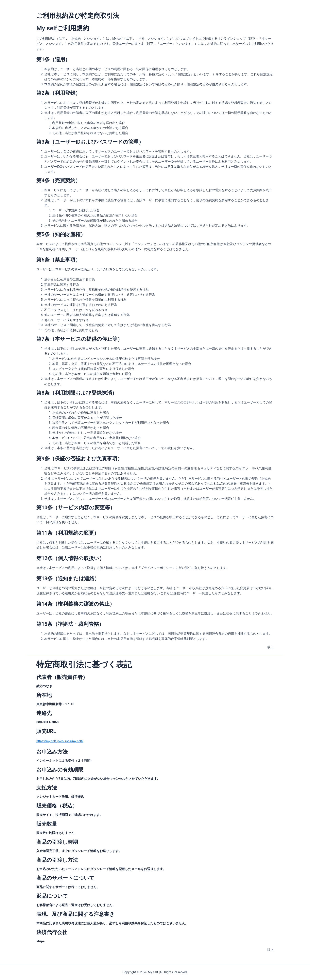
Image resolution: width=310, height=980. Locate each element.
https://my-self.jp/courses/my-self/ (61, 741)
